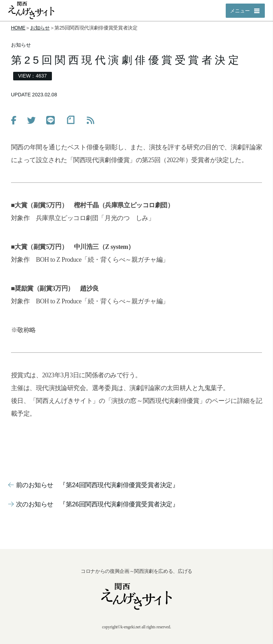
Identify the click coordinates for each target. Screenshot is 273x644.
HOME (18, 28)
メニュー (240, 11)
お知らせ (40, 28)
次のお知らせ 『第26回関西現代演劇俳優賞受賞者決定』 (93, 504)
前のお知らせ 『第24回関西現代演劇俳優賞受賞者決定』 (93, 485)
